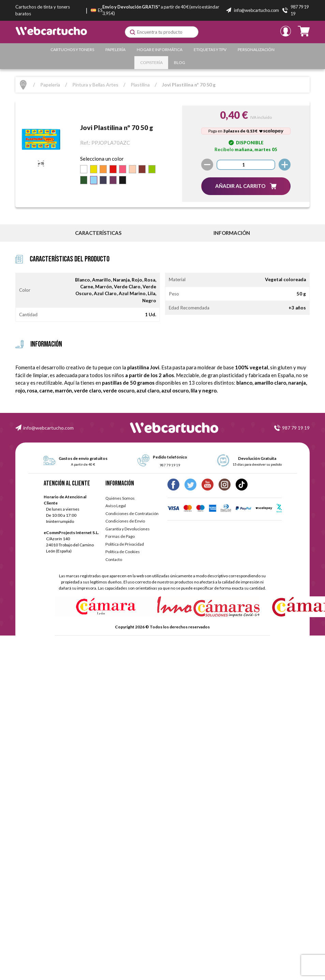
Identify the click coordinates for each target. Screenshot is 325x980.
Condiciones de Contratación (132, 513)
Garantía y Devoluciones (128, 529)
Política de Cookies (123, 552)
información (232, 233)
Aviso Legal (116, 506)
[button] (246, 186)
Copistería (151, 62)
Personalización (256, 50)
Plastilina (140, 85)
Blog (180, 62)
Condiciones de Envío (125, 521)
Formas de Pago (120, 536)
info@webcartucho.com (48, 428)
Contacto (114, 559)
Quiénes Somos (120, 498)
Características (98, 233)
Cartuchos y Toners (72, 50)
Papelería (115, 50)
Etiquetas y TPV (210, 50)
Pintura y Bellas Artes (95, 85)
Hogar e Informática (160, 50)
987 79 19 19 (296, 428)
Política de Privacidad (125, 544)
